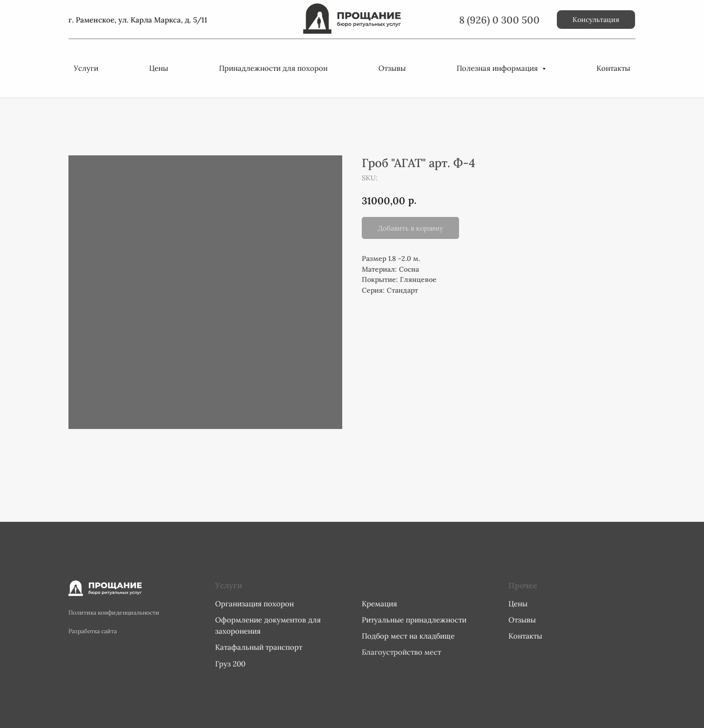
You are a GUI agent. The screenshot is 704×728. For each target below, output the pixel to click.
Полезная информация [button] (498, 68)
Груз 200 (230, 664)
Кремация (379, 604)
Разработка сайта (93, 631)
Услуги (86, 68)
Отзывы (392, 68)
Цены (159, 68)
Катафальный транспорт (259, 647)
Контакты (613, 68)
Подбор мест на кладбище (408, 636)
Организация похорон (254, 604)
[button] (596, 20)
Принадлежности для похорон (273, 68)
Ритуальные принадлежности (414, 620)
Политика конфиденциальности (114, 612)
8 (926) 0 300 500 (499, 20)
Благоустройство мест (401, 652)
